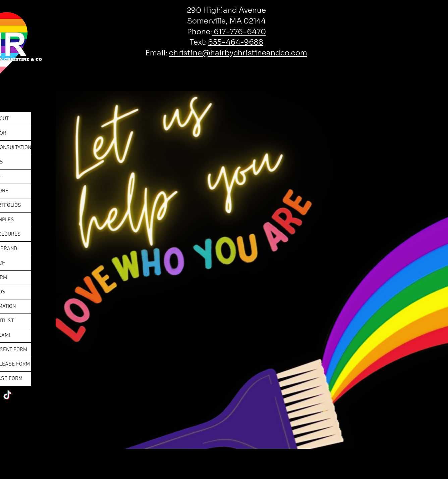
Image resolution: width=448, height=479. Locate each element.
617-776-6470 (239, 32)
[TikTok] (8, 395)
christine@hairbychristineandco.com (238, 53)
